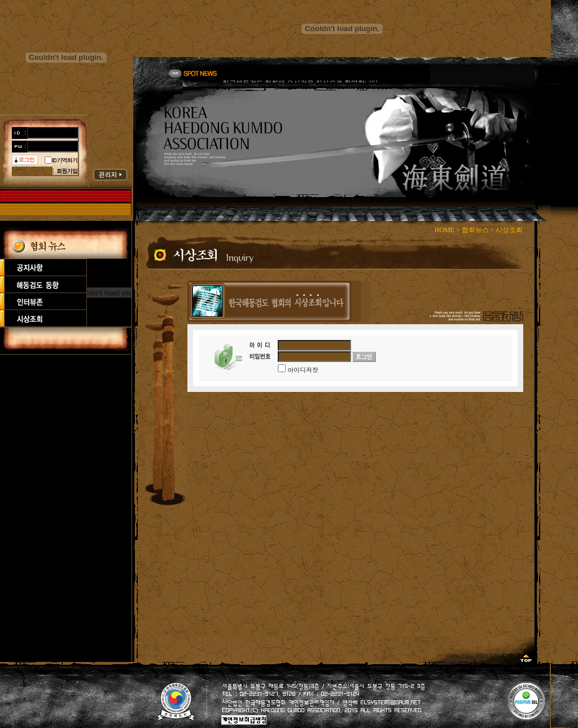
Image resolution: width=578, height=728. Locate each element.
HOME (445, 230)
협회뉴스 (475, 230)
